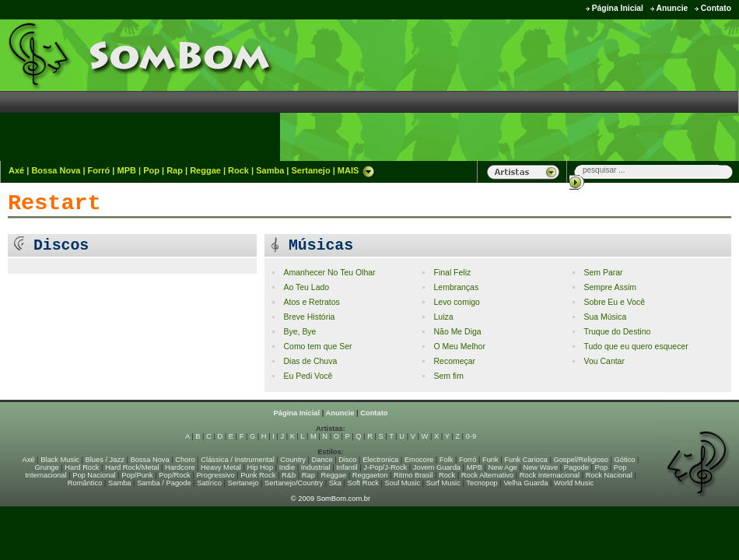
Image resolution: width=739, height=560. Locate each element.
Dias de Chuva (310, 361)
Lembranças (456, 287)
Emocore (419, 460)
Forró (99, 170)
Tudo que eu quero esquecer (636, 346)
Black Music (60, 460)
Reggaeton (370, 475)
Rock (238, 170)
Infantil (347, 467)
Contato (716, 8)
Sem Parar (603, 273)
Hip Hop (261, 467)
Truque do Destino (617, 332)
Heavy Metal (221, 467)
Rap (175, 170)
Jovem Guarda (437, 467)
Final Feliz (452, 273)
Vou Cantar (604, 361)
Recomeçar (454, 361)
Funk (490, 460)
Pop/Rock (174, 475)
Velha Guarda (525, 483)
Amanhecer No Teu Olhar (329, 273)
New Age (502, 467)
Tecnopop (482, 483)
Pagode (576, 467)
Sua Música (605, 317)
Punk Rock (258, 475)
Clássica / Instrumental (237, 460)
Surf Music (443, 483)
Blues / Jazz (105, 460)
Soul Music (403, 483)
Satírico (209, 483)
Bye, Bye (299, 332)
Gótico (625, 460)
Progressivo (215, 475)
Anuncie (672, 8)
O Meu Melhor (459, 346)
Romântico (85, 483)
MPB (127, 170)
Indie (287, 467)
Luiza (443, 317)
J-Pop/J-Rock (385, 467)
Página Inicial (618, 8)
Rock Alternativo (487, 475)
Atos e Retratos (311, 302)
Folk (447, 460)
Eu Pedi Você (308, 376)
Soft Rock (363, 483)
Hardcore (180, 467)
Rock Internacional (550, 475)
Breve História (309, 317)
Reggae (205, 170)
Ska (335, 483)
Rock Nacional (609, 475)
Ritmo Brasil (413, 475)
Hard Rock (82, 467)
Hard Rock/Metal (132, 467)
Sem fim (448, 376)
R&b (289, 475)
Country (293, 460)
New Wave (540, 467)
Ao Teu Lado (306, 287)
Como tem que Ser (317, 346)
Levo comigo (456, 302)
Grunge (47, 467)
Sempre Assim (610, 287)
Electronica (380, 460)
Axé (16, 170)
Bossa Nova (56, 170)
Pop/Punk (137, 475)
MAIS (356, 170)
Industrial (316, 467)
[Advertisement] (655, 89)
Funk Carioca (525, 460)
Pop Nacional (94, 475)
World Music (574, 483)
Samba (270, 170)
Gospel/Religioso (581, 460)
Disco (347, 460)
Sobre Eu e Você (614, 302)
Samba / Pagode (164, 483)
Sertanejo (310, 170)
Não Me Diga (457, 332)
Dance (322, 460)
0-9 (471, 436)
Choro (185, 460)
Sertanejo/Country (294, 483)
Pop (151, 170)
